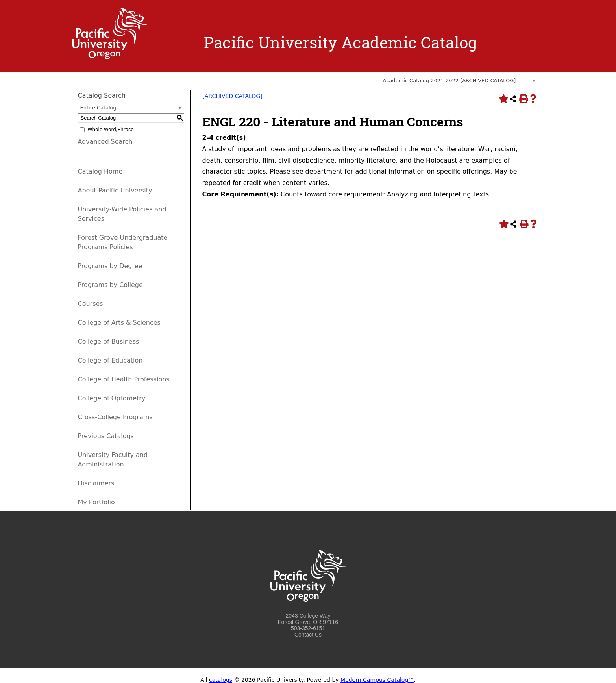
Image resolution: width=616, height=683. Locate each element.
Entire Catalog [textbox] (98, 108)
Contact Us (308, 635)
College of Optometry (112, 398)
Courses (91, 304)
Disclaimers (96, 483)
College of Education (110, 360)
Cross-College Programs (115, 417)
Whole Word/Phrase (111, 130)
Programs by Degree (110, 266)
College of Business (109, 341)
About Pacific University (115, 190)
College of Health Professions (124, 379)
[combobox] (459, 80)
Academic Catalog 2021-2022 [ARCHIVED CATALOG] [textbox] (450, 81)
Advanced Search (105, 142)
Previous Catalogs (106, 436)
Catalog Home (100, 171)
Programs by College (110, 285)
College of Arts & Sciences (119, 323)
